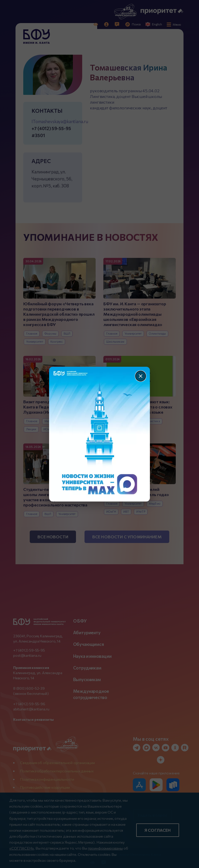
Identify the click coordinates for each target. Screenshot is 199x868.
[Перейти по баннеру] (100, 434)
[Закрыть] (141, 376)
